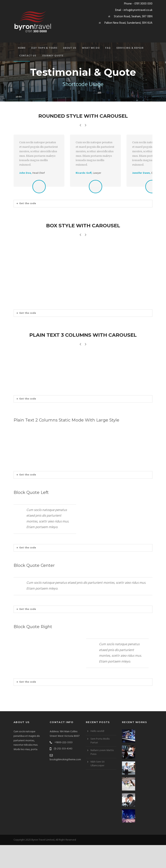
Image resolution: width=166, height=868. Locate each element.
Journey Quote (53, 56)
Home (22, 48)
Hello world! (97, 754)
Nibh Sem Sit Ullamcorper (98, 787)
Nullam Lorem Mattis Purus (102, 775)
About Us (70, 48)
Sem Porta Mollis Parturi (100, 764)
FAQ (108, 48)
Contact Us (28, 56)
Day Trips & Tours (44, 48)
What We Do (91, 48)
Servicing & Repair (130, 48)
